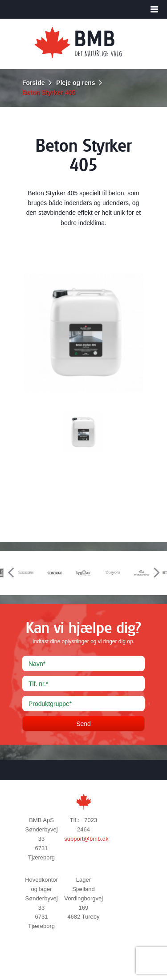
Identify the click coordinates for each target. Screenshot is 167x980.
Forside (34, 83)
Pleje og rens (75, 83)
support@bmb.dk (86, 839)
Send (83, 724)
